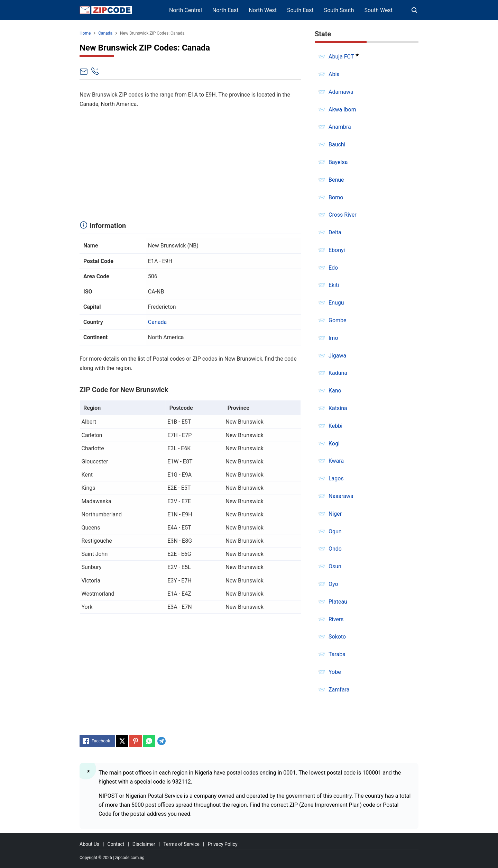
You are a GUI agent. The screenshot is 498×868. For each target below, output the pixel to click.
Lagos (336, 478)
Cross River (343, 215)
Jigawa (337, 356)
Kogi (334, 444)
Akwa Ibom (342, 110)
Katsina (338, 408)
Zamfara (339, 690)
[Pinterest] (136, 741)
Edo (333, 268)
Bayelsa (338, 162)
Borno (336, 197)
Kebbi (335, 426)
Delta (335, 232)
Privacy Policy (222, 844)
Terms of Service (181, 844)
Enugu (336, 303)
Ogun (335, 531)
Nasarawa (341, 496)
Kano (335, 391)
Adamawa (341, 92)
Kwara (336, 461)
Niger (335, 514)
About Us (89, 844)
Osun (335, 566)
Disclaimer (144, 844)
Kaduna (338, 373)
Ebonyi (337, 250)
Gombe (338, 320)
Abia (334, 74)
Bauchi (337, 144)
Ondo (335, 549)
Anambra (340, 127)
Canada (157, 322)
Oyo (333, 584)
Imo (333, 338)
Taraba (337, 654)
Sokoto (337, 637)
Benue (336, 180)
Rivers (336, 619)
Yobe (335, 672)
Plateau (338, 602)
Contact (116, 844)
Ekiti (334, 285)
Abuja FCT (341, 57)
